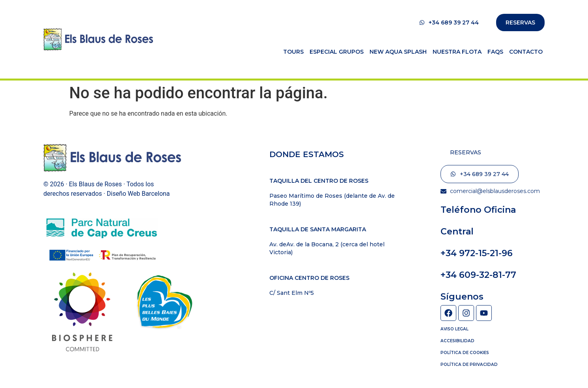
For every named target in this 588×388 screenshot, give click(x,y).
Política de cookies (464, 352)
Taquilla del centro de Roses (319, 181)
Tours (293, 52)
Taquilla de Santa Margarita (318, 229)
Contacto (526, 52)
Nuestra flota (457, 52)
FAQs (495, 52)
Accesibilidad (457, 340)
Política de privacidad (468, 364)
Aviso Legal (454, 329)
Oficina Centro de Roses (309, 278)
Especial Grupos (337, 52)
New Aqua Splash (398, 52)
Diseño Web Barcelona (138, 194)
